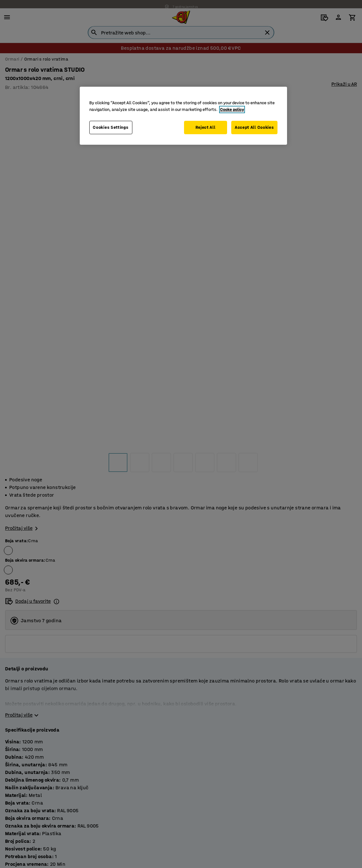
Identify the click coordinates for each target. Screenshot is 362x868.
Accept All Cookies (254, 127)
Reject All (204, 127)
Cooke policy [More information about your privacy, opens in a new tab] (232, 109)
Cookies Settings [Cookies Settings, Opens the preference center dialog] (111, 127)
